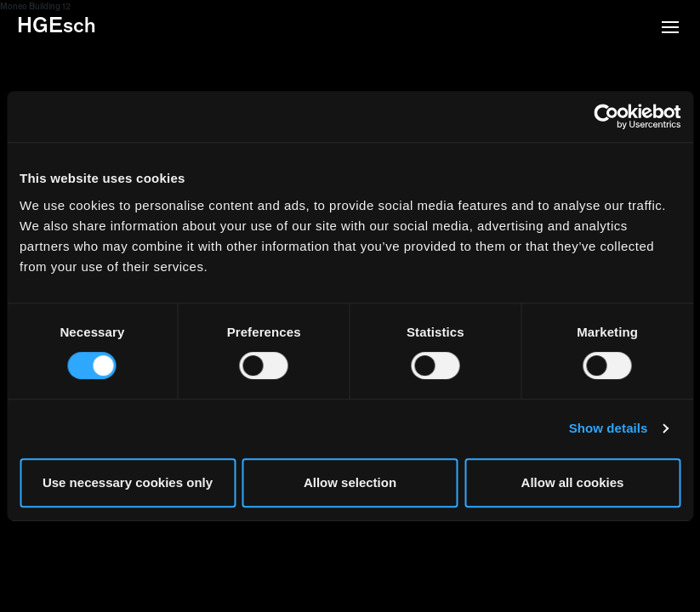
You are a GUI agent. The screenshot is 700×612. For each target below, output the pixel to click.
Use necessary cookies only (128, 482)
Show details (609, 428)
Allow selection (350, 482)
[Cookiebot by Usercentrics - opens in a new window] (606, 116)
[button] (670, 29)
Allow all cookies (573, 482)
